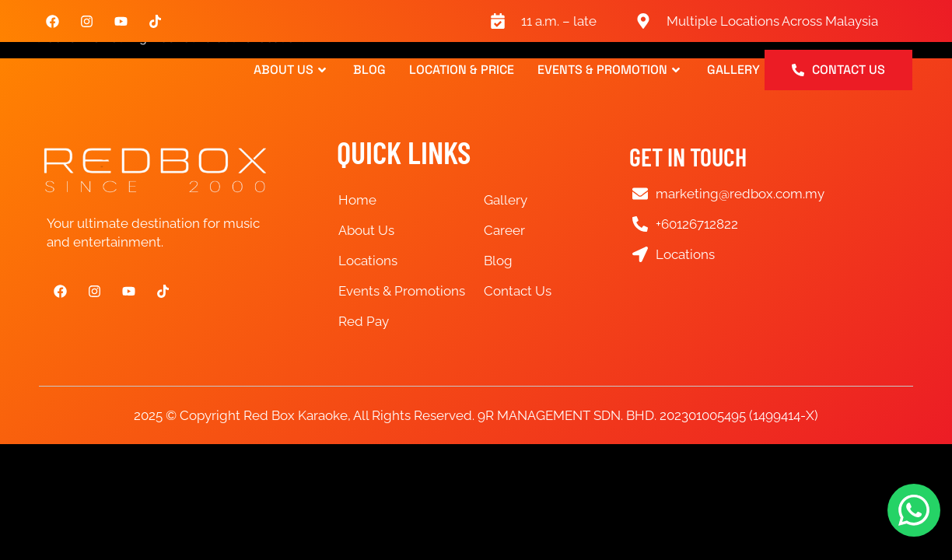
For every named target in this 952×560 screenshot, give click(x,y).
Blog (369, 70)
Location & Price (462, 70)
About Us (292, 70)
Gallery (733, 70)
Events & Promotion (611, 70)
